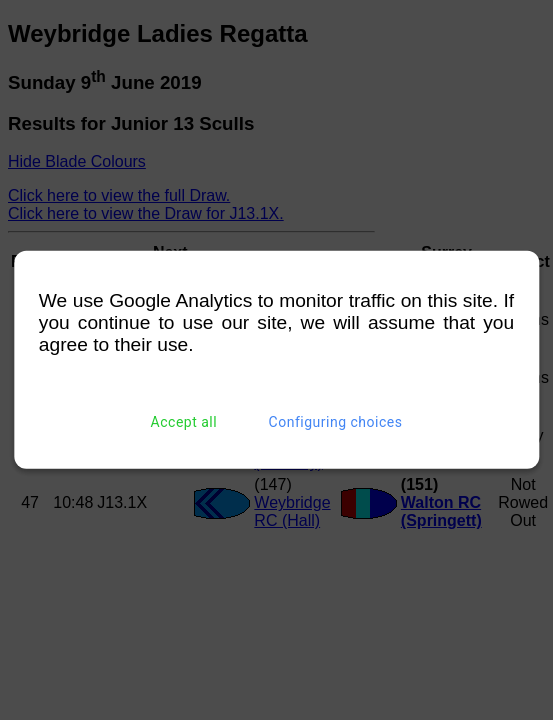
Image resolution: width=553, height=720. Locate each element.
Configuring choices (336, 422)
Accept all (184, 422)
